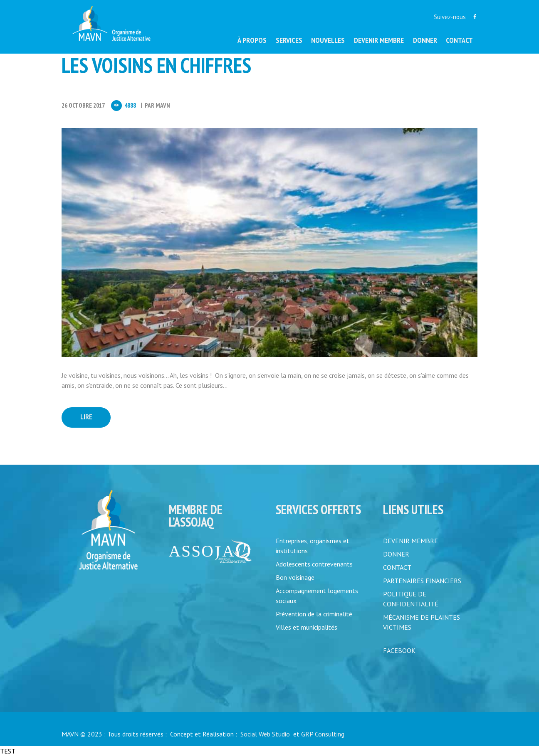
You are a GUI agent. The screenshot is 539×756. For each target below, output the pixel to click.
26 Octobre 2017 (83, 105)
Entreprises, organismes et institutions (313, 546)
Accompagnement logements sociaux (317, 596)
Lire (86, 417)
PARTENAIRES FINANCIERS (422, 581)
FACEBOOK (399, 650)
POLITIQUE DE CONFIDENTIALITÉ (411, 599)
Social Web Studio (264, 734)
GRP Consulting (323, 734)
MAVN (163, 105)
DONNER (396, 554)
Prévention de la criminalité (314, 614)
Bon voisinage (295, 577)
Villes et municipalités (307, 627)
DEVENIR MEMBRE (410, 541)
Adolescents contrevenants (314, 564)
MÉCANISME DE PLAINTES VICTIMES (422, 622)
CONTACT (397, 567)
